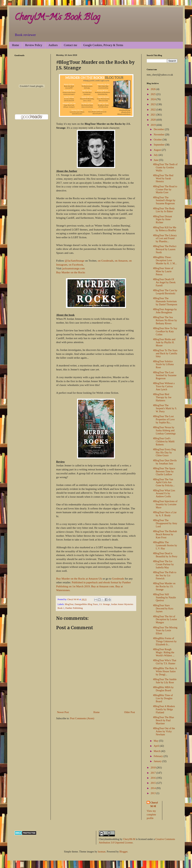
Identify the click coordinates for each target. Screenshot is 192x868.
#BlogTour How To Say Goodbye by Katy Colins (165, 331)
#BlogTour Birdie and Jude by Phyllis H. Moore (164, 342)
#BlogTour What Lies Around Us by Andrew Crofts (164, 494)
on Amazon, (121, 261)
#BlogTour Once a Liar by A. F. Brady (165, 514)
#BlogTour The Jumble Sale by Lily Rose (165, 681)
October (158, 140)
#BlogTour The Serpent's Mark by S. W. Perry (165, 408)
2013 (154, 793)
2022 (154, 110)
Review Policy (34, 45)
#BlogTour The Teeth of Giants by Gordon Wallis (165, 167)
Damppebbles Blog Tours (86, 604)
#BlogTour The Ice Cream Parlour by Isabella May (163, 564)
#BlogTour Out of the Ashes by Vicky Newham (164, 731)
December (159, 129)
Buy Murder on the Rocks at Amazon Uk (79, 579)
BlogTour (69, 604)
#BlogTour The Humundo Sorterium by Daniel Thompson (165, 301)
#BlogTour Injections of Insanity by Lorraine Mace (165, 504)
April (157, 746)
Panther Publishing (74, 608)
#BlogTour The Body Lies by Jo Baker (164, 210)
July (156, 155)
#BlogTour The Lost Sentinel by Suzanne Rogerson (165, 376)
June (156, 160)
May (156, 741)
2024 (154, 99)
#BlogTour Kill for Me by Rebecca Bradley (165, 229)
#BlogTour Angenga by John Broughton (165, 311)
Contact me (70, 45)
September (159, 145)
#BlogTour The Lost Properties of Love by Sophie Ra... (164, 419)
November (159, 135)
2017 (154, 773)
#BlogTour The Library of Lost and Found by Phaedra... (165, 239)
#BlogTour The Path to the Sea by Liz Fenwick (165, 575)
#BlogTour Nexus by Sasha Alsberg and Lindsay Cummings (164, 430)
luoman (102, 852)
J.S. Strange (105, 604)
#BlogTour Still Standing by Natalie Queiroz (164, 597)
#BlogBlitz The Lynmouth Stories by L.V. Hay (165, 545)
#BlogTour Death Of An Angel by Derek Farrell (164, 282)
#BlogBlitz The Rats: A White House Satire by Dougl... (165, 671)
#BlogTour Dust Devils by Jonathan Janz (165, 462)
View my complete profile (151, 814)
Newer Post (63, 712)
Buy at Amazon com (103, 586)
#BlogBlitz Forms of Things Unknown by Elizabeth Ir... (165, 641)
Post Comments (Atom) (82, 718)
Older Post (130, 712)
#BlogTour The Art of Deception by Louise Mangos (165, 620)
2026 (154, 89)
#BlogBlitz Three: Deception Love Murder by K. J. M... (165, 260)
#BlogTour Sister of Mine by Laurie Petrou (163, 271)
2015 (154, 783)
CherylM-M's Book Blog (57, 18)
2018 (154, 768)
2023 (154, 104)
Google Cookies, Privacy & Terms (103, 45)
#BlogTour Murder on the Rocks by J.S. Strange (164, 586)
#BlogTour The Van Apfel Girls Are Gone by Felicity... (164, 483)
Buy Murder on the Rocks (71, 272)
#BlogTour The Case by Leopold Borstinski (165, 292)
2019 (154, 125)
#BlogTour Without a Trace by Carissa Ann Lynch (164, 386)
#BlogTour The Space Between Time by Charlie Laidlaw (164, 472)
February (158, 756)
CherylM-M (129, 839)
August (158, 150)
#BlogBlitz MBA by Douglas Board (163, 689)
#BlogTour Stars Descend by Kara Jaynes (163, 609)
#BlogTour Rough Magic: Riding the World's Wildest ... (164, 652)
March (157, 751)
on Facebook (76, 265)
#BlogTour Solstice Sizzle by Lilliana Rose (163, 364)
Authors (53, 45)
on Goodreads (106, 261)
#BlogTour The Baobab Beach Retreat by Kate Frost (165, 534)
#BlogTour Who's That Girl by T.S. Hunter (165, 662)
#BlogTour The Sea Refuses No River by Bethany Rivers (165, 320)
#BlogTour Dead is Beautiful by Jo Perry (165, 555)
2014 (154, 788)
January (158, 761)
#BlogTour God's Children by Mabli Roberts (164, 442)
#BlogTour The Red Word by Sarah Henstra (163, 178)
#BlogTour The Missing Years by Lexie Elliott (165, 631)
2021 (154, 115)
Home (15, 45)
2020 (154, 120)
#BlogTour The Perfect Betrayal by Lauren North (165, 249)
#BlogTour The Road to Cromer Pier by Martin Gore (165, 190)
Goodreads (118, 579)
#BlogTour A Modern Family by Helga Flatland (164, 709)
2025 (154, 94)
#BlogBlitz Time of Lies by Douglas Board (163, 698)
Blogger (123, 852)
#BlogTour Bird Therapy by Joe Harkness (162, 397)
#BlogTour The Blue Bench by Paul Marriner (163, 720)
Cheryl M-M (154, 804)
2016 (154, 778)
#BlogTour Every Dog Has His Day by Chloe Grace (164, 453)
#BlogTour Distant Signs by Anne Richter (162, 220)
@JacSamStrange (74, 261)
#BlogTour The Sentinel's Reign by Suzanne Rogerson (164, 201)
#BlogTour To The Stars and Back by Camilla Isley (165, 353)
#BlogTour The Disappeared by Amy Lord (165, 523)
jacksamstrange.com (73, 268)
